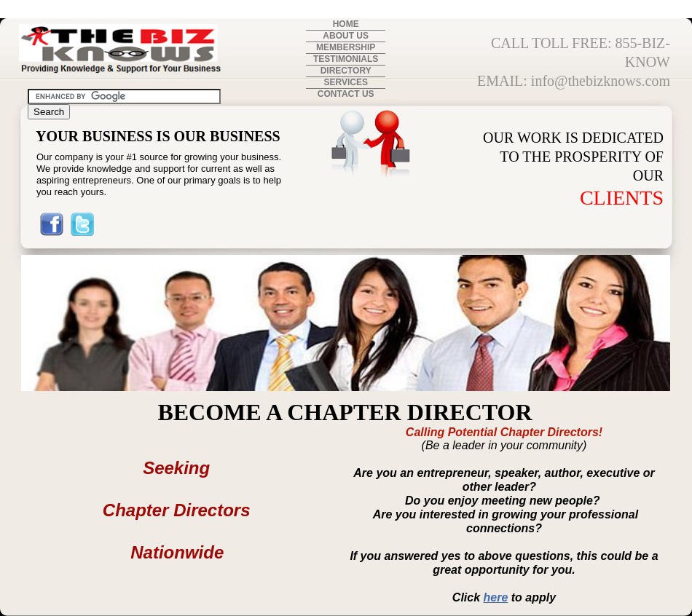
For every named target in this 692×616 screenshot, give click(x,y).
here (496, 597)
